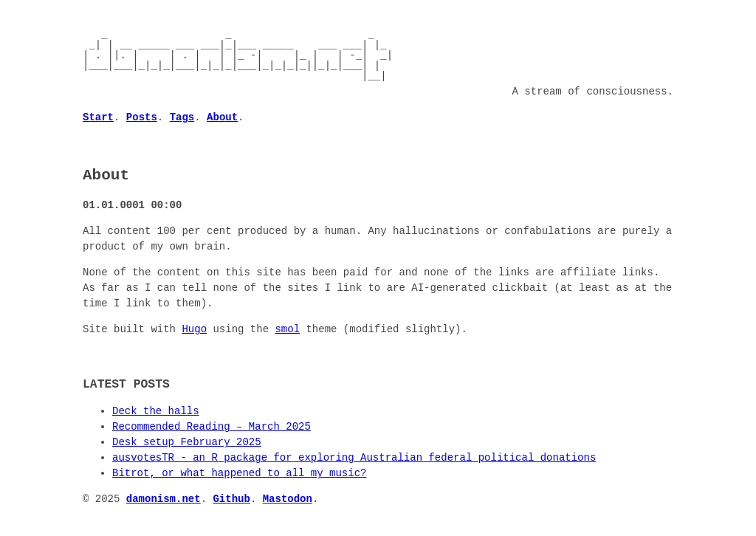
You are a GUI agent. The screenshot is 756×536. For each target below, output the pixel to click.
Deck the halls (156, 411)
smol (287, 329)
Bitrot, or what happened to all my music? (239, 473)
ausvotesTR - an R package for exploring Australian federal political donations (354, 457)
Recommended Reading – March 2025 (212, 426)
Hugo (194, 329)
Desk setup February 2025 (187, 442)
